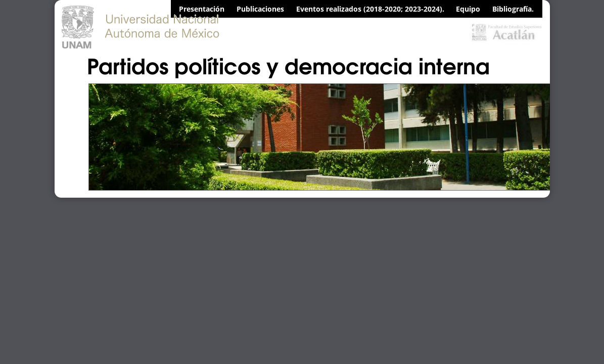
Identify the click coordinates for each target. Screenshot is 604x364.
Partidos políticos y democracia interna (288, 65)
